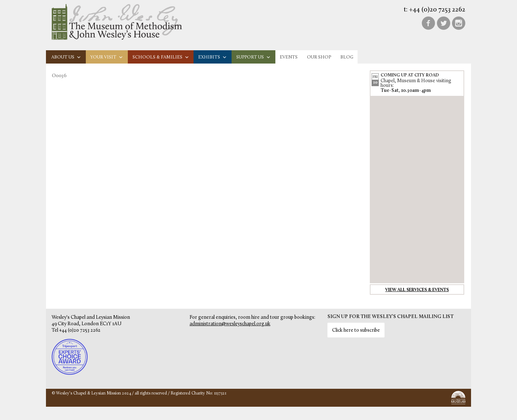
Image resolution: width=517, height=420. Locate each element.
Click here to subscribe (356, 330)
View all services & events (417, 290)
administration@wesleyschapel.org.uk (230, 324)
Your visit (107, 57)
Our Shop (319, 57)
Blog (347, 57)
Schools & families (161, 57)
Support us (253, 57)
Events (289, 57)
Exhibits (213, 57)
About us (66, 57)
